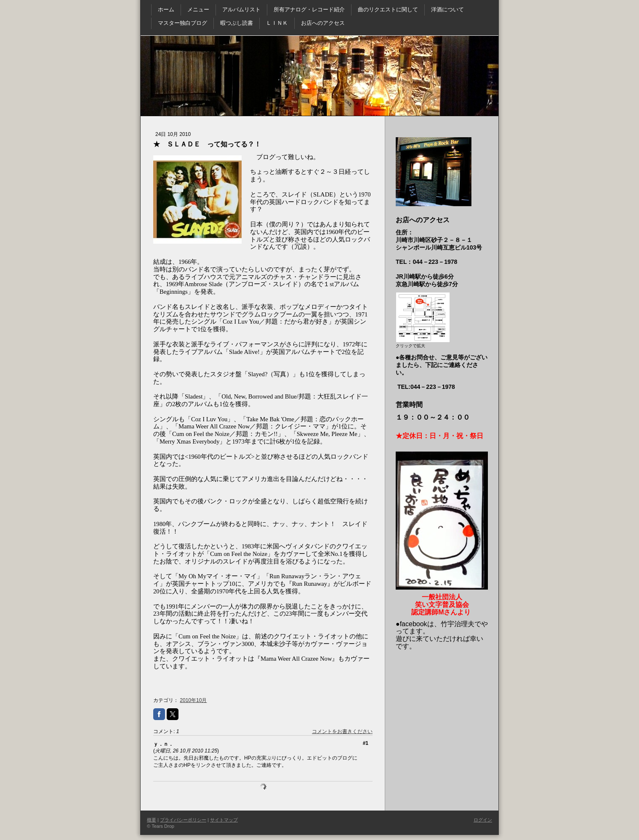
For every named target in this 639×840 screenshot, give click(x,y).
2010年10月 (193, 700)
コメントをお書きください (342, 731)
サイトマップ (224, 820)
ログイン (483, 820)
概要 (152, 820)
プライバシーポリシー (183, 820)
